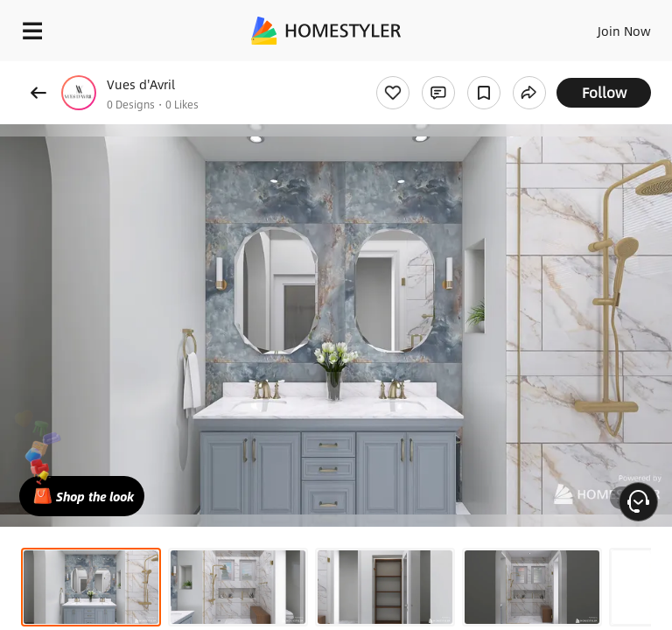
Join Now (624, 31)
